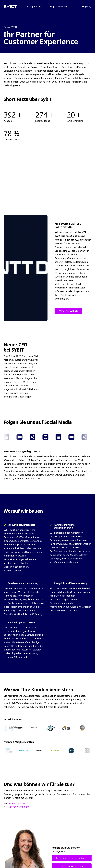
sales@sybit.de (17, 803)
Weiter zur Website (68, 311)
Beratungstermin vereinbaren (72, 858)
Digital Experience (60, 6)
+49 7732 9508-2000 (19, 807)
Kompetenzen (35, 6)
